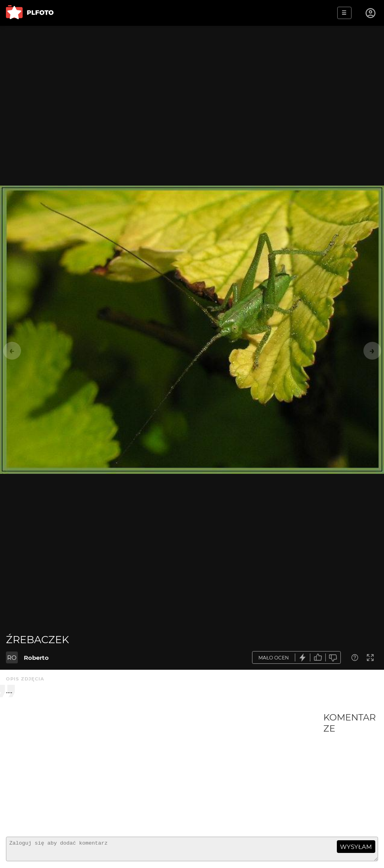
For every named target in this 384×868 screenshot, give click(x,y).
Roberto (36, 658)
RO (12, 658)
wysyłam (356, 847)
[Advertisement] (165, 771)
